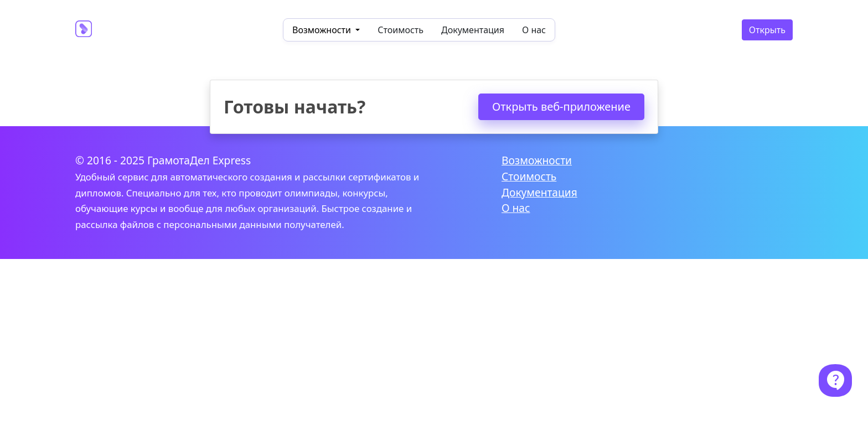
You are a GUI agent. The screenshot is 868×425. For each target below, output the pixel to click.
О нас (534, 30)
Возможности (537, 160)
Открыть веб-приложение (561, 107)
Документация (473, 30)
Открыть (767, 30)
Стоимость (401, 30)
